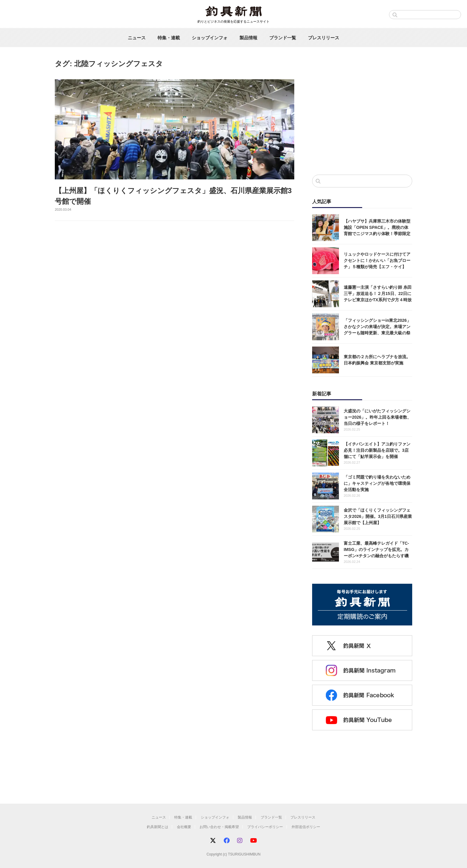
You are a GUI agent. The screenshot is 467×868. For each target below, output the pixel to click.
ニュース (137, 38)
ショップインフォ (210, 38)
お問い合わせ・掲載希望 (219, 827)
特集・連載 (169, 38)
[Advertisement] (362, 121)
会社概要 (184, 827)
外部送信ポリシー (306, 827)
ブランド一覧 (283, 38)
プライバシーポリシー (265, 827)
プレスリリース (324, 38)
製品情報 (248, 38)
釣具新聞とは (158, 827)
